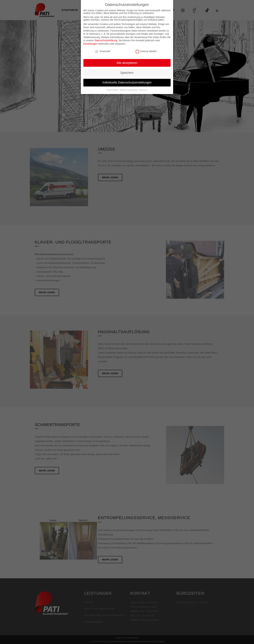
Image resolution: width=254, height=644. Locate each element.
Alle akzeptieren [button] (127, 56)
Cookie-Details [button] (112, 83)
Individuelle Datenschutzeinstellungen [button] (127, 75)
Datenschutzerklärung (106, 33)
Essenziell (103, 44)
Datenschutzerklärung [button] (129, 83)
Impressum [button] (143, 83)
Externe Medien (146, 44)
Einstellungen (90, 37)
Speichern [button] (127, 66)
